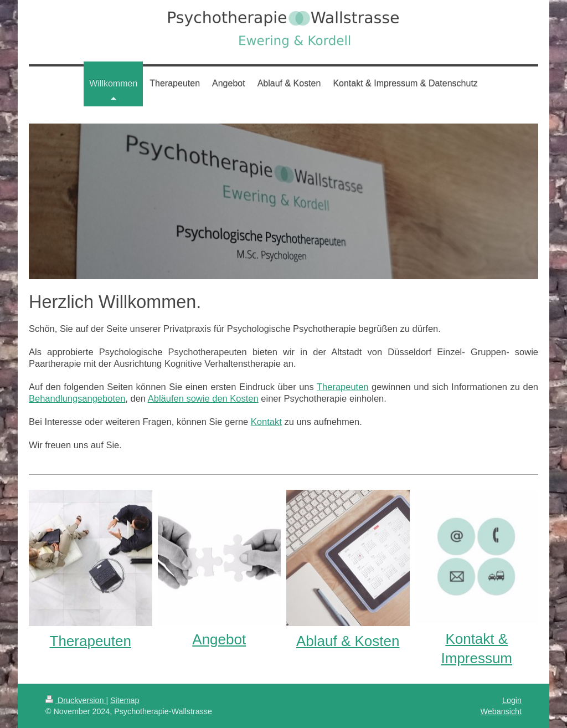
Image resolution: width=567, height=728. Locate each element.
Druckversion (76, 700)
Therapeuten (343, 387)
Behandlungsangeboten (77, 398)
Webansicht (501, 711)
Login (512, 700)
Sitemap (125, 700)
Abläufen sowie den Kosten (203, 398)
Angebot (219, 639)
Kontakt (266, 422)
